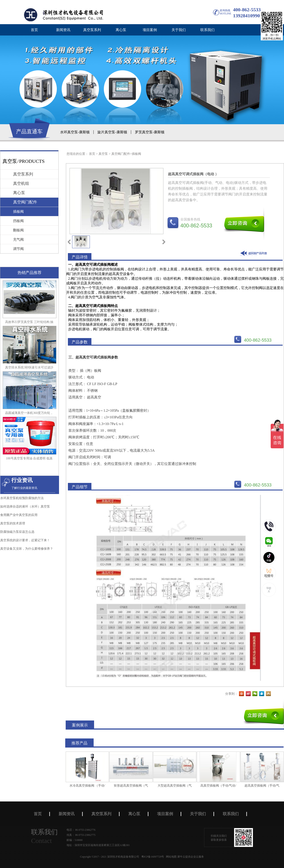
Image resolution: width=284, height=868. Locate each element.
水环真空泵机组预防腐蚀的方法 (22, 498)
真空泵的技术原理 (13, 523)
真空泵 (103, 154)
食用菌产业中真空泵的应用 (19, 515)
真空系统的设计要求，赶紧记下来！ (25, 540)
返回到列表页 (254, 253)
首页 (34, 30)
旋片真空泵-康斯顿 (112, 132)
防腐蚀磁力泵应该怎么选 (17, 532)
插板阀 (136, 154)
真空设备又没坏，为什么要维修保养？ (27, 549)
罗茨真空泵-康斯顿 (150, 132)
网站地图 (171, 857)
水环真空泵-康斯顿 (75, 132)
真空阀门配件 (121, 154)
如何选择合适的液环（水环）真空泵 (25, 507)
